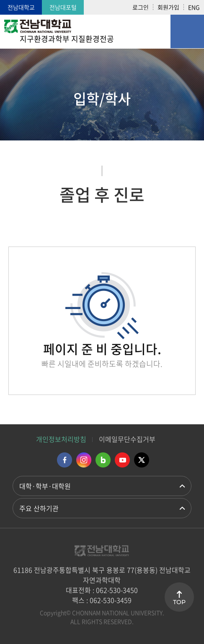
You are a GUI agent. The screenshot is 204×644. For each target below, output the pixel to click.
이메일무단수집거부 (127, 439)
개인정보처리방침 (61, 439)
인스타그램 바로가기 (84, 460)
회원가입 (168, 7)
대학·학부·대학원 (45, 486)
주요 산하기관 (39, 508)
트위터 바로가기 (142, 460)
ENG (194, 7)
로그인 (141, 7)
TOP (179, 602)
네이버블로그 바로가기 (103, 460)
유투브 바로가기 (122, 460)
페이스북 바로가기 (65, 460)
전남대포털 (63, 7)
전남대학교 (21, 7)
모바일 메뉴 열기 (187, 31)
